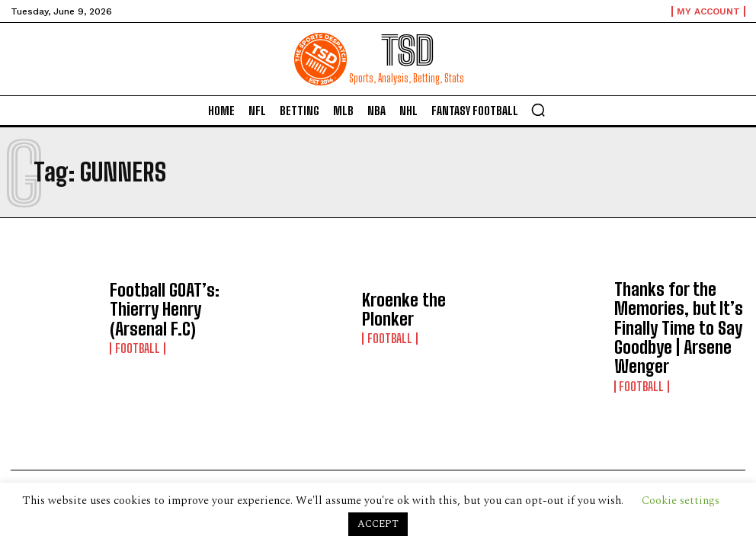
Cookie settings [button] (681, 501)
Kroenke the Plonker (413, 310)
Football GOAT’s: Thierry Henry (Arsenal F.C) (168, 310)
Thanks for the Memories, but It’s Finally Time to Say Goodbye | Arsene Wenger (680, 310)
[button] (538, 110)
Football (134, 332)
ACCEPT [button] (378, 524)
